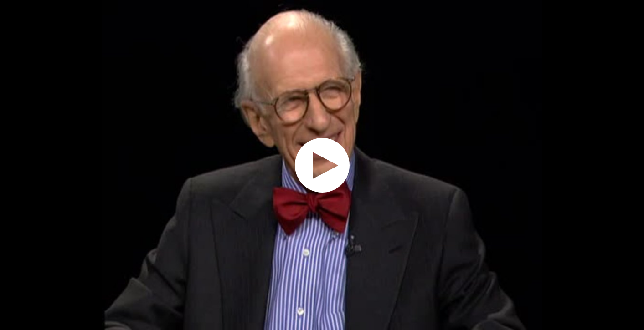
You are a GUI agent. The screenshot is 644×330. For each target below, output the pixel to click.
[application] (322, 165)
